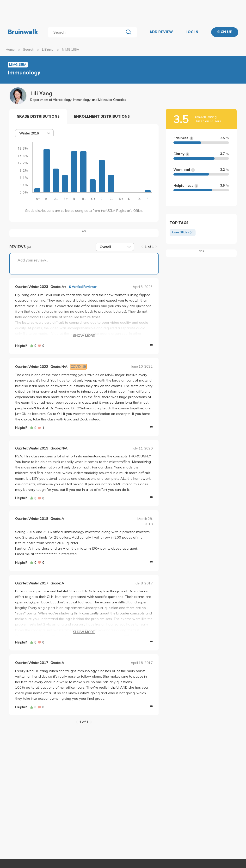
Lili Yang (48, 49)
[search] (87, 32)
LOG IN (192, 32)
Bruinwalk (23, 32)
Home (10, 49)
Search (28, 49)
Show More (84, 336)
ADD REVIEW (161, 32)
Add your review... (33, 260)
